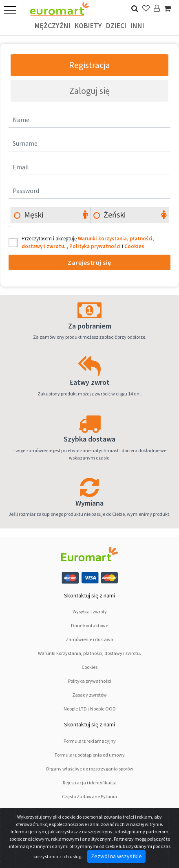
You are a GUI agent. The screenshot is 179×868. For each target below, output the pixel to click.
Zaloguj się (89, 91)
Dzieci (116, 26)
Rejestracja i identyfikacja (90, 783)
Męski (33, 214)
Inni (137, 26)
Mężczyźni (53, 26)
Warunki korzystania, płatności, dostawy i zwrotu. (89, 653)
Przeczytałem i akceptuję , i (88, 243)
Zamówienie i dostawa (89, 639)
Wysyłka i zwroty (90, 612)
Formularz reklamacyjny (90, 741)
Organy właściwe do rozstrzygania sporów (89, 769)
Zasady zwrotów (89, 695)
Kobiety (88, 26)
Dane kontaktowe (89, 625)
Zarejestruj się (89, 262)
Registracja (89, 65)
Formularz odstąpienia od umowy (90, 755)
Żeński (114, 214)
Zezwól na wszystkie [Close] (116, 856)
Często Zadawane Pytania (89, 796)
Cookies (134, 246)
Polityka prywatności (96, 246)
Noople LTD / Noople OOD (90, 709)
